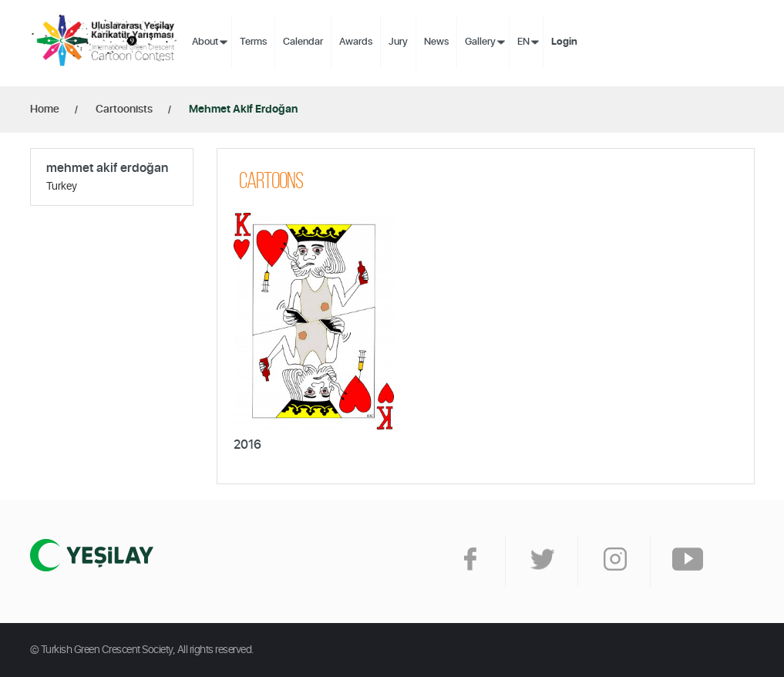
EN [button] (523, 42)
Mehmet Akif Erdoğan (243, 109)
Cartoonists (124, 109)
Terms (253, 42)
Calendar (303, 42)
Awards (356, 42)
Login (564, 42)
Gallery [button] (480, 42)
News (436, 42)
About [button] (205, 42)
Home (45, 109)
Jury (398, 42)
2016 (247, 445)
